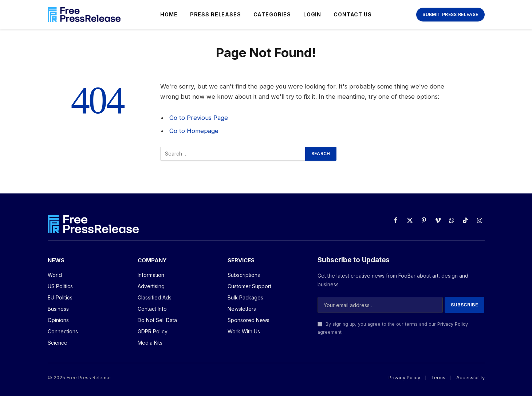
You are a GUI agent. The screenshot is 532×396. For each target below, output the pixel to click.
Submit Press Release (450, 14)
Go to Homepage (194, 131)
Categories (272, 14)
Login (312, 14)
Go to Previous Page (199, 118)
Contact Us (352, 14)
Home (169, 14)
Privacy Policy (453, 324)
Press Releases (216, 14)
